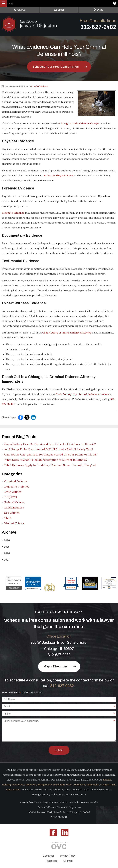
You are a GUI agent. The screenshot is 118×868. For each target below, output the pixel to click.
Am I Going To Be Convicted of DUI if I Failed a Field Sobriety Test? (49, 449)
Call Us (20, 10)
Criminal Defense (39, 86)
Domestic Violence (17, 487)
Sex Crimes (12, 513)
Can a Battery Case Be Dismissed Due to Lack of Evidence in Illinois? (50, 444)
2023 (6, 560)
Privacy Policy (68, 856)
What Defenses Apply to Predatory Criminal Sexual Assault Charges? (50, 465)
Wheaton (80, 785)
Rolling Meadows (13, 785)
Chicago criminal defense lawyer (80, 123)
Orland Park (108, 785)
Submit (59, 750)
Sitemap (68, 861)
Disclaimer (48, 856)
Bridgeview (45, 785)
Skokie (107, 780)
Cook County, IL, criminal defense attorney (82, 394)
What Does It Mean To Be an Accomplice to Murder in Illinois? (46, 460)
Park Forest (13, 789)
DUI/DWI (11, 497)
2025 (6, 547)
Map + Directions (56, 667)
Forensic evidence (13, 213)
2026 (6, 540)
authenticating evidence (58, 175)
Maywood (30, 785)
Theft (8, 518)
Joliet (69, 785)
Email (59, 10)
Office (98, 10)
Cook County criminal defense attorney (67, 333)
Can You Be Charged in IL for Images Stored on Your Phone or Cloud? (51, 454)
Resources (51, 861)
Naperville (93, 785)
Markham (59, 785)
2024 (6, 553)
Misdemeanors (14, 507)
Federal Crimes (14, 502)
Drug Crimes (13, 492)
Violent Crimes (14, 523)
